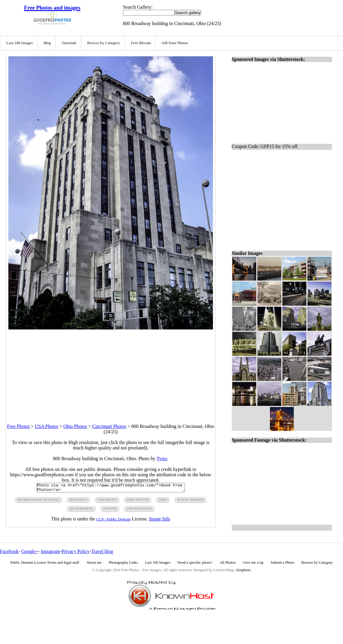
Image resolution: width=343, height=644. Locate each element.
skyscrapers (81, 510)
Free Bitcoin (141, 43)
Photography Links (123, 563)
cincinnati (107, 501)
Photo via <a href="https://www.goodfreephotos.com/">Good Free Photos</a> (111, 489)
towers (110, 510)
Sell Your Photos (175, 43)
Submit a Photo (282, 563)
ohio (163, 501)
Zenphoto (244, 570)
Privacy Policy (75, 551)
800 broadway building (38, 501)
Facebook (9, 551)
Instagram (50, 551)
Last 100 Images (20, 43)
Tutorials (69, 43)
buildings (78, 501)
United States (139, 510)
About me (94, 563)
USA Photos (47, 426)
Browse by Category (104, 43)
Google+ (30, 551)
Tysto (162, 459)
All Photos (228, 563)
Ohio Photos (75, 426)
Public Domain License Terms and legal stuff (45, 563)
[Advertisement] (111, 371)
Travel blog (102, 551)
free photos (138, 501)
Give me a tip (253, 563)
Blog (47, 43)
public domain (190, 501)
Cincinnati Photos (109, 426)
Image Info (160, 521)
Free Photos (18, 426)
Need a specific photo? (195, 563)
